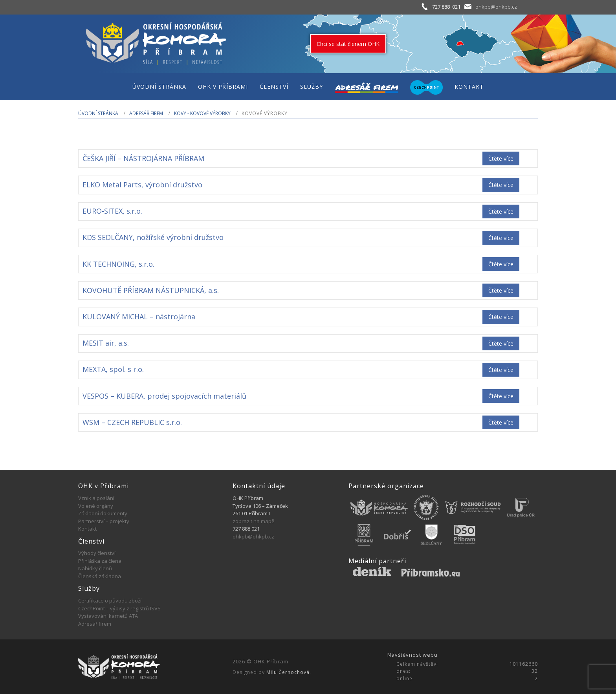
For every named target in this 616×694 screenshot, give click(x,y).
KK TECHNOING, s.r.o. (118, 264)
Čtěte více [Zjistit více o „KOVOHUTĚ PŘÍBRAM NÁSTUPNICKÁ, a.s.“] (501, 290)
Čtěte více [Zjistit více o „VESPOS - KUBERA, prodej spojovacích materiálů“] (501, 396)
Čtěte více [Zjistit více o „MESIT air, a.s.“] (501, 343)
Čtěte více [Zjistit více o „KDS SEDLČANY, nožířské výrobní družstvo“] (501, 238)
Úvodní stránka (98, 113)
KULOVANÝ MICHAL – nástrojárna (139, 317)
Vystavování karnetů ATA (108, 616)
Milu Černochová (288, 672)
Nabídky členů (95, 568)
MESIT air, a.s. (106, 343)
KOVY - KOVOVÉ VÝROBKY (202, 113)
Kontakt (87, 529)
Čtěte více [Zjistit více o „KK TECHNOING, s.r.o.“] (501, 264)
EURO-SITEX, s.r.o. (112, 211)
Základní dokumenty (103, 513)
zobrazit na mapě (253, 521)
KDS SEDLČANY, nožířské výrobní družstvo (153, 237)
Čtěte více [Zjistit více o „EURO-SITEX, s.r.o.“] (501, 211)
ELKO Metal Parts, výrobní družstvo (142, 185)
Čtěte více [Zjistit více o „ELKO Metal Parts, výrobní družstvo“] (501, 185)
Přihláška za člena (100, 561)
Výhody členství (97, 553)
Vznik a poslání (96, 498)
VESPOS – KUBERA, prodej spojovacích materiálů (164, 396)
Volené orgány (96, 506)
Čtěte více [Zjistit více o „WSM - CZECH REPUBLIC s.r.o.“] (501, 422)
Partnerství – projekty (104, 521)
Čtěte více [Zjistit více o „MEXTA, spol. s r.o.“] (501, 370)
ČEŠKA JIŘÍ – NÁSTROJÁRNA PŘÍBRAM (143, 158)
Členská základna (100, 576)
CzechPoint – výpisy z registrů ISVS (119, 608)
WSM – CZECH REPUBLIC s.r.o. (132, 422)
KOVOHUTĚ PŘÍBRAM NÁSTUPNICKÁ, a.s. (151, 290)
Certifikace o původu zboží (110, 601)
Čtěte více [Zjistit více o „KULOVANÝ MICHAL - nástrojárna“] (501, 317)
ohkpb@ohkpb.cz (496, 7)
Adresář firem (146, 113)
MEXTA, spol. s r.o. (113, 369)
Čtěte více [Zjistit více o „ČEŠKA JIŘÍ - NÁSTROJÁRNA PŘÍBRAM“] (501, 158)
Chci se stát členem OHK (348, 44)
